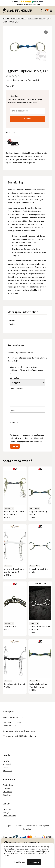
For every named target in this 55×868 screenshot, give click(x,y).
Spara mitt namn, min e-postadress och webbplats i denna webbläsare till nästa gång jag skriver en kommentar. (27, 438)
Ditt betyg (15, 378)
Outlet (6, 767)
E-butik (6, 19)
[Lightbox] (46, 32)
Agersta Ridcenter (14, 826)
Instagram (7, 812)
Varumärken (8, 764)
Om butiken (8, 785)
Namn (13, 410)
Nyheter (6, 761)
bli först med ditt (33, 80)
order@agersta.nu (27, 731)
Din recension (17, 389)
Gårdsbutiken (31, 826)
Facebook (7, 809)
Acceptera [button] (34, 862)
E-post (14, 423)
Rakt (41, 19)
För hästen (16, 19)
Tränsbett (32, 19)
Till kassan (7, 771)
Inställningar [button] (20, 862)
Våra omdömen (9, 816)
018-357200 (20, 717)
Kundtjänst (44, 826)
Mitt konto (7, 792)
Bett (24, 19)
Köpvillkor (7, 795)
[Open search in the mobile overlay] (42, 11)
